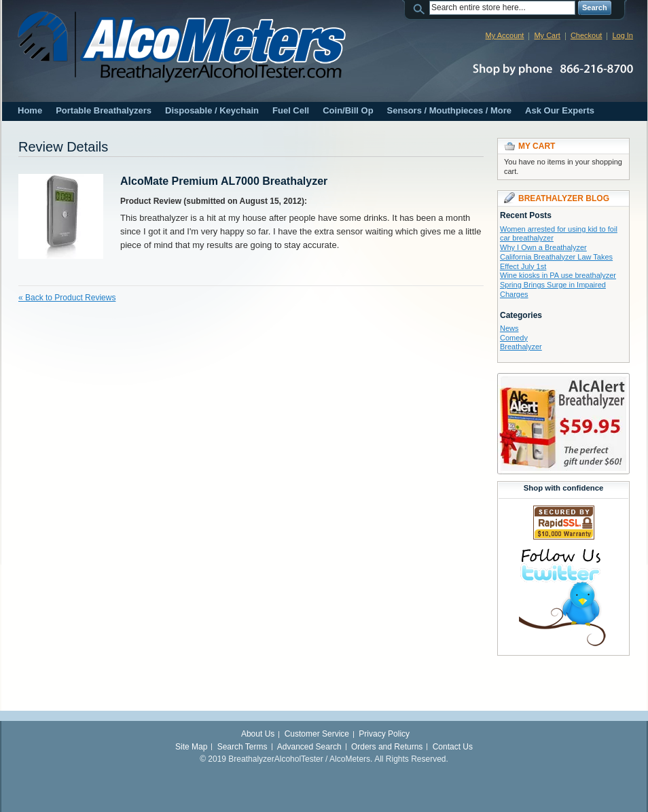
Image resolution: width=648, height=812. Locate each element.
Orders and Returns (387, 747)
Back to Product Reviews (67, 298)
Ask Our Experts (560, 110)
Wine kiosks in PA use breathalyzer (558, 275)
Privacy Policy (384, 734)
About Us (258, 734)
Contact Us (453, 747)
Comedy (514, 338)
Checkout (586, 35)
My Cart (547, 35)
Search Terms (242, 747)
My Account (505, 35)
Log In (623, 35)
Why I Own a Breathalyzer (543, 247)
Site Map (191, 747)
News (509, 328)
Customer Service (317, 734)
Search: (421, 8)
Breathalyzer (521, 347)
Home (30, 110)
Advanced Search (309, 747)
